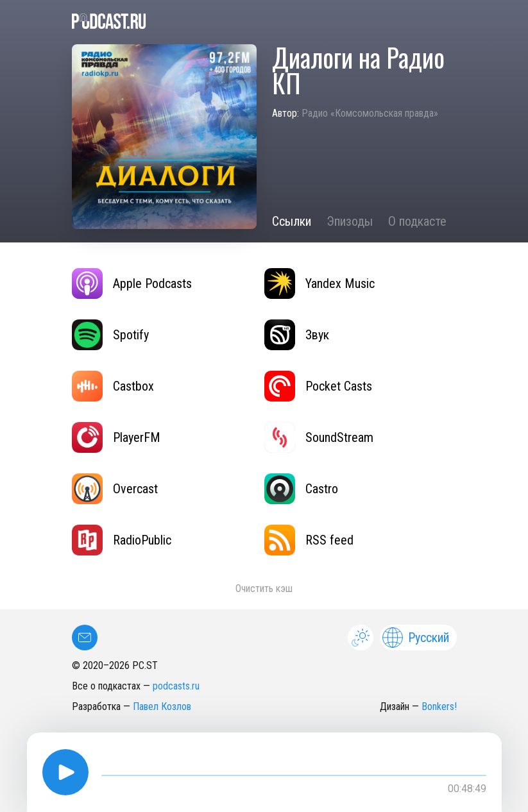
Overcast (115, 489)
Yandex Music (319, 283)
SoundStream (319, 437)
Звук (297, 335)
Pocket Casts (318, 386)
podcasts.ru (176, 686)
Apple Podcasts (132, 283)
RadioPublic (122, 540)
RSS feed (309, 540)
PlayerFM (116, 437)
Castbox (113, 386)
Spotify (110, 335)
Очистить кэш (264, 588)
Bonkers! (439, 706)
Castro (301, 489)
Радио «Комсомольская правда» (370, 113)
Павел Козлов (162, 706)
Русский (416, 638)
